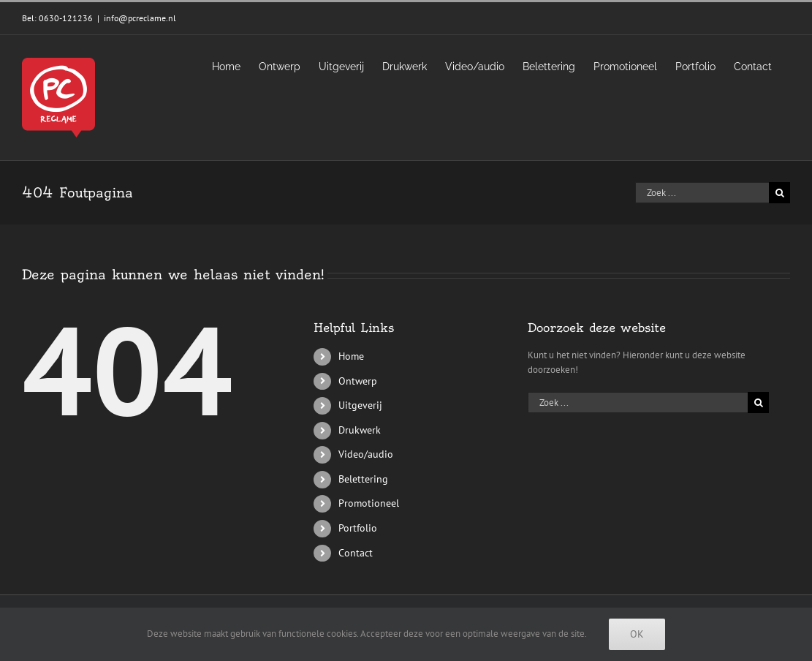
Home (351, 356)
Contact (356, 553)
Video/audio (366, 454)
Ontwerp (358, 381)
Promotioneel (369, 503)
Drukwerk (360, 430)
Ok (637, 634)
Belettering (363, 479)
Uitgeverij (360, 405)
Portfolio (358, 528)
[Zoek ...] (702, 193)
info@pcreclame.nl (140, 18)
